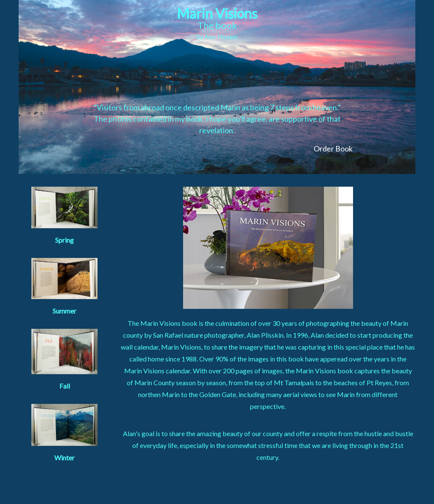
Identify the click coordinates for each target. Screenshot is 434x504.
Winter (64, 433)
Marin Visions (217, 23)
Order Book (333, 148)
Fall (64, 359)
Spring (64, 215)
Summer (64, 286)
